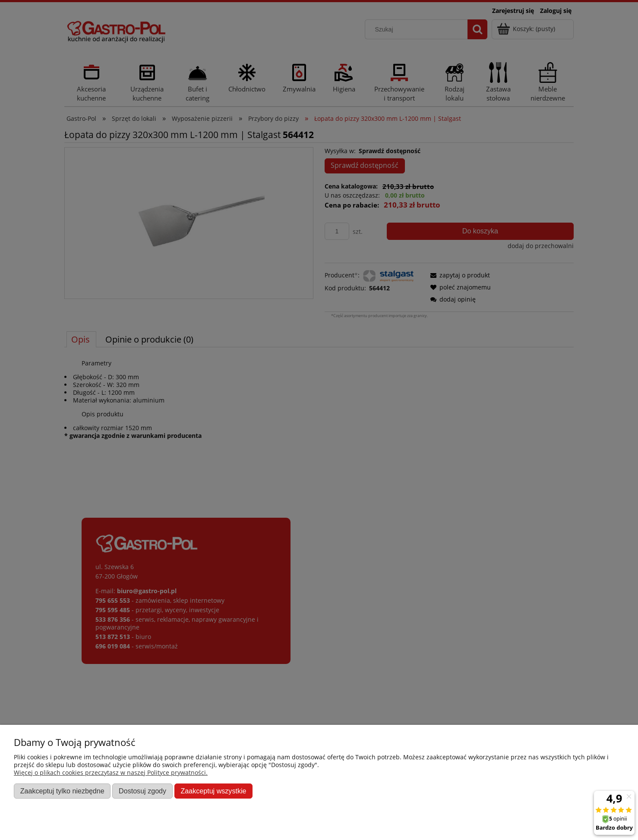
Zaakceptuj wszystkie (213, 791)
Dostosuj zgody (142, 791)
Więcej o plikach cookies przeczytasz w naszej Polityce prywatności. (111, 772)
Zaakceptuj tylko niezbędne (62, 791)
